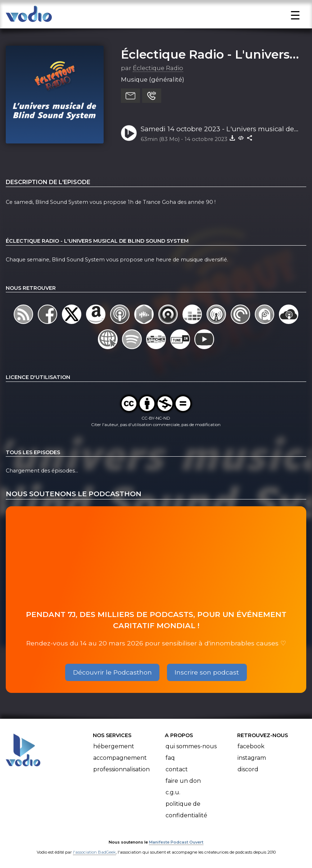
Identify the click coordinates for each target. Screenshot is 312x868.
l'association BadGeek (94, 852)
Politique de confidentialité (186, 810)
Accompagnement (120, 758)
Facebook (251, 746)
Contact (177, 769)
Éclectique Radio (158, 68)
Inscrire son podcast (207, 672)
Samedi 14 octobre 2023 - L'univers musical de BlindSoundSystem (217, 129)
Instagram (252, 758)
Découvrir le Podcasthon (112, 672)
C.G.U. (173, 792)
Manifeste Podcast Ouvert (176, 842)
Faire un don (183, 781)
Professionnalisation (121, 769)
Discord (248, 769)
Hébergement (114, 746)
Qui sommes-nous (191, 746)
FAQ (170, 758)
